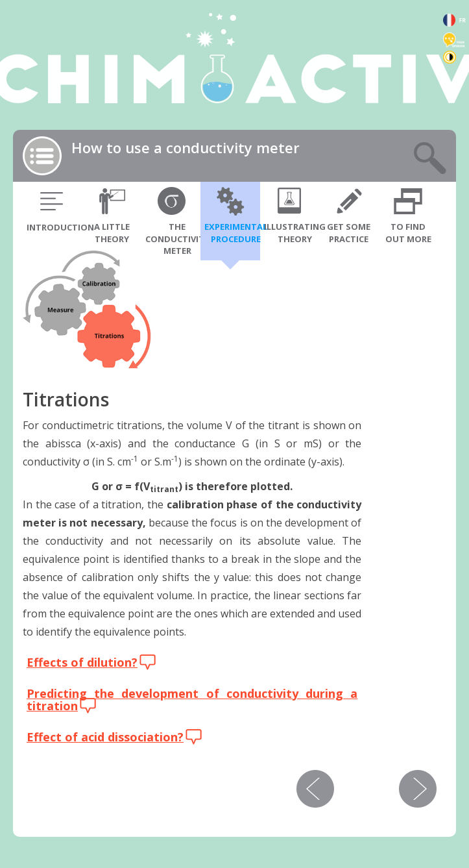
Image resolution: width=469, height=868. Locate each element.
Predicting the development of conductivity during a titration (192, 700)
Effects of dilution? (82, 662)
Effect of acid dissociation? (105, 737)
